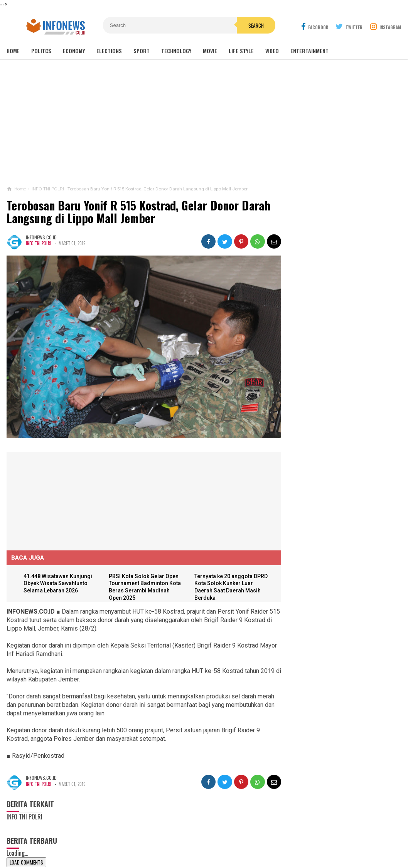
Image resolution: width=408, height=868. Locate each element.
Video (272, 51)
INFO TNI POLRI (39, 243)
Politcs (41, 51)
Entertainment (309, 51)
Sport (142, 51)
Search (248, 25)
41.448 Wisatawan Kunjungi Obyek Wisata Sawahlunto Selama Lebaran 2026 (58, 580)
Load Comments (26, 859)
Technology (176, 51)
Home (13, 51)
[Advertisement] (204, 123)
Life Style (241, 51)
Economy (74, 51)
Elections (109, 51)
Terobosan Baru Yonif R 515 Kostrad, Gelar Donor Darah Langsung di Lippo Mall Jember (138, 212)
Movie (210, 51)
